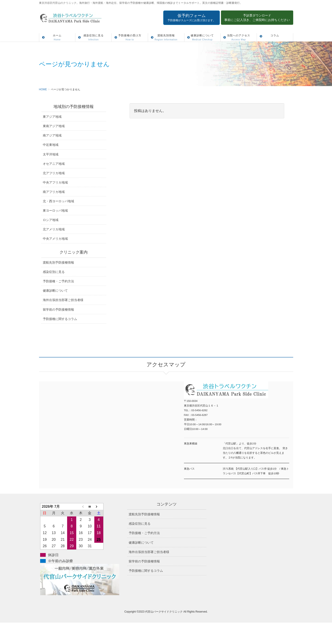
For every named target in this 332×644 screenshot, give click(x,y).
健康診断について (55, 291)
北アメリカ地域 (54, 229)
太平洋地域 (51, 154)
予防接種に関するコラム (60, 319)
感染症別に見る (54, 272)
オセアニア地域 (54, 164)
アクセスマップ (103, 429)
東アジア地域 (52, 117)
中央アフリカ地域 (55, 182)
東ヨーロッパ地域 (55, 211)
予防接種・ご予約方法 (58, 281)
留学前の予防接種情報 (58, 310)
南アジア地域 (52, 135)
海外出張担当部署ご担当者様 (63, 300)
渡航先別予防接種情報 (58, 262)
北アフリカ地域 (54, 173)
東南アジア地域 (54, 126)
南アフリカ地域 (54, 192)
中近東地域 (51, 145)
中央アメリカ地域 (55, 239)
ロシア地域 (51, 220)
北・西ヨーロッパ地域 (58, 201)
